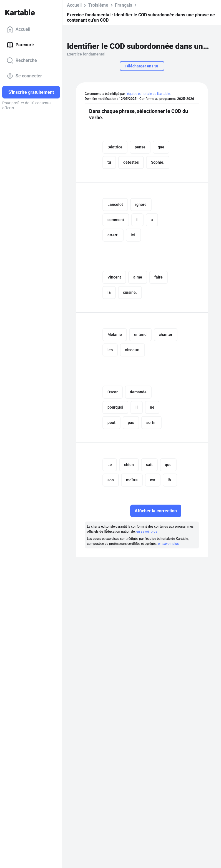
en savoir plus (147, 532)
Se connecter (24, 76)
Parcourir (20, 45)
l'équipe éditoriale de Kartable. (148, 94)
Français (124, 5)
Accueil (18, 29)
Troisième (98, 5)
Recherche (22, 60)
